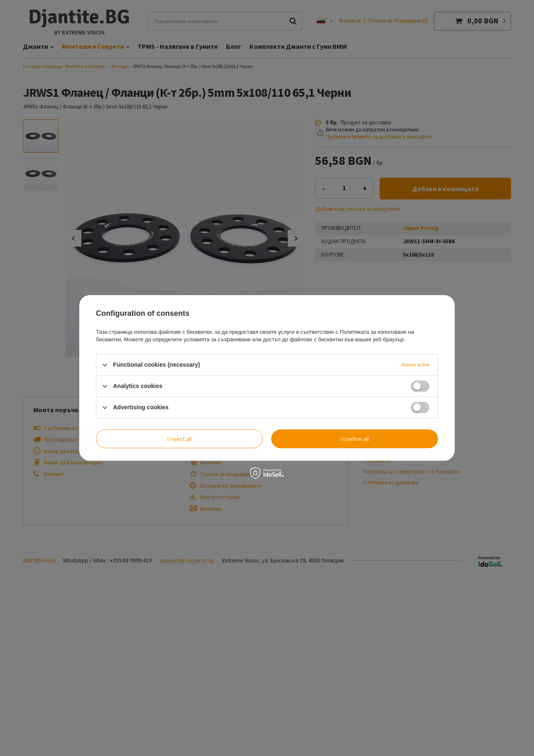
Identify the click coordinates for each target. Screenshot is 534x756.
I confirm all (355, 439)
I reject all (179, 439)
